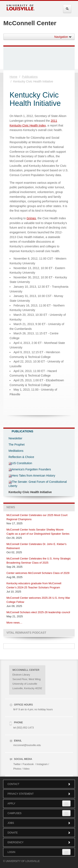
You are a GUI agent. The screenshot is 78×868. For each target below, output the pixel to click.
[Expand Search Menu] (67, 9)
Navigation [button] (63, 37)
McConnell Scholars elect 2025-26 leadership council (38, 612)
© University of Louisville (21, 861)
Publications (30, 77)
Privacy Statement (39, 794)
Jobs (39, 823)
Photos (17, 769)
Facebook (28, 764)
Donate (39, 833)
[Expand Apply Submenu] (66, 803)
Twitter (17, 764)
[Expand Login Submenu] (66, 852)
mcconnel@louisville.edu (27, 745)
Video (26, 769)
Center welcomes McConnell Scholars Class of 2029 (38, 573)
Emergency (39, 842)
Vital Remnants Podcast (26, 633)
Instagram (42, 764)
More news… (14, 623)
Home (13, 77)
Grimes (31, 218)
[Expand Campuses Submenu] (66, 813)
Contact (39, 784)
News (11, 507)
